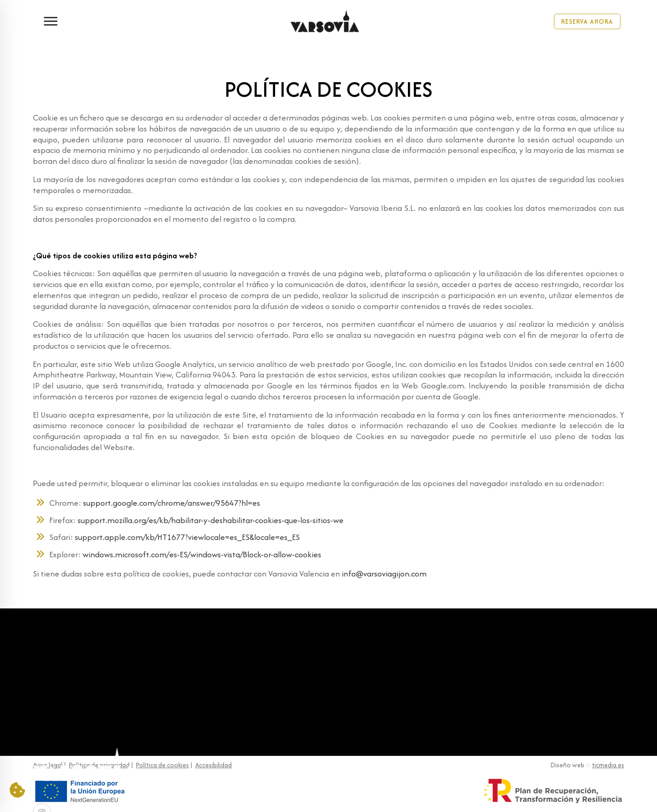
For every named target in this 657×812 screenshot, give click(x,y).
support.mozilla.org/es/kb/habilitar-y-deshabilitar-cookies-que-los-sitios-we (210, 520)
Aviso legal (48, 765)
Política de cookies (162, 765)
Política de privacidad (99, 765)
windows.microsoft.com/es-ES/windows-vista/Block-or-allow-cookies (202, 554)
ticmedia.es (608, 765)
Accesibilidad (214, 765)
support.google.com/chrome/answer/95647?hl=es (172, 503)
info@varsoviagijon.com (384, 574)
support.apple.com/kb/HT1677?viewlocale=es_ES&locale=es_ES (187, 537)
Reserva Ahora (587, 21)
